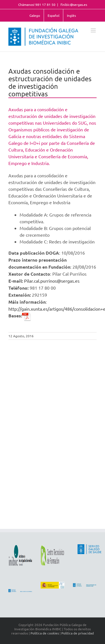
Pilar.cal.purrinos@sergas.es (52, 281)
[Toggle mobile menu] (94, 30)
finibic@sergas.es (73, 4)
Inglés (71, 15)
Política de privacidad (78, 633)
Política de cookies (45, 633)
